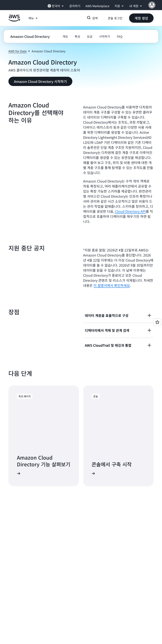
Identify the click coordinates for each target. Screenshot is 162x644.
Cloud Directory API (130, 211)
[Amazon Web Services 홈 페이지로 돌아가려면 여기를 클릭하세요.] (14, 20)
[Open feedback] (157, 322)
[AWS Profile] (152, 5)
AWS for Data (18, 51)
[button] (141, 18)
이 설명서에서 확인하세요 (112, 285)
